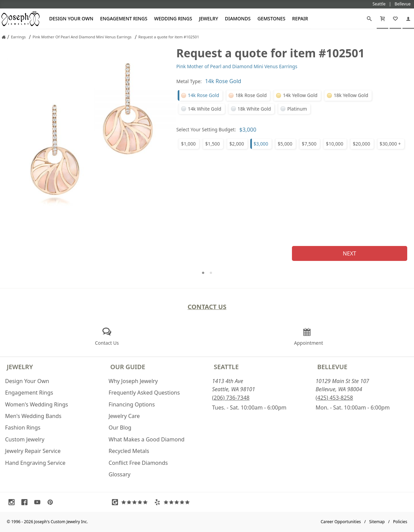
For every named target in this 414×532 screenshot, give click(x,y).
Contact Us (207, 307)
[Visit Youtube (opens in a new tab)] (39, 502)
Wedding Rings (173, 18)
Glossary (120, 474)
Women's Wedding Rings (37, 404)
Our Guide (128, 367)
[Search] (369, 19)
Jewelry (209, 18)
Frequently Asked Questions (144, 393)
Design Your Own (71, 18)
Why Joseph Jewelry (133, 381)
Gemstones (271, 18)
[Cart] (382, 19)
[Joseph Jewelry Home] (4, 37)
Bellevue (332, 367)
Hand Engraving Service (35, 463)
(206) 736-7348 (231, 398)
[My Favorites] (395, 19)
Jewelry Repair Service (33, 451)
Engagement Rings (124, 18)
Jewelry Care (124, 416)
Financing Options (132, 404)
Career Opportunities (341, 522)
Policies (400, 522)
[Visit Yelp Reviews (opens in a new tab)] (174, 502)
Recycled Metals (129, 451)
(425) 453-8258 (334, 398)
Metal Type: (189, 81)
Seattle (226, 367)
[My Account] (408, 19)
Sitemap (377, 522)
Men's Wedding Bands (33, 416)
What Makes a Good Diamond (146, 439)
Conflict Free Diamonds (138, 463)
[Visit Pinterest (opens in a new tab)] (52, 502)
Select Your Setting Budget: (206, 129)
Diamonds (238, 18)
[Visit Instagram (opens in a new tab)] (13, 502)
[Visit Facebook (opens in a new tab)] (26, 502)
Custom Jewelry (25, 439)
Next (349, 253)
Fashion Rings (23, 427)
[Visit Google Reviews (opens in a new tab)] (131, 502)
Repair (300, 18)
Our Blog (120, 427)
